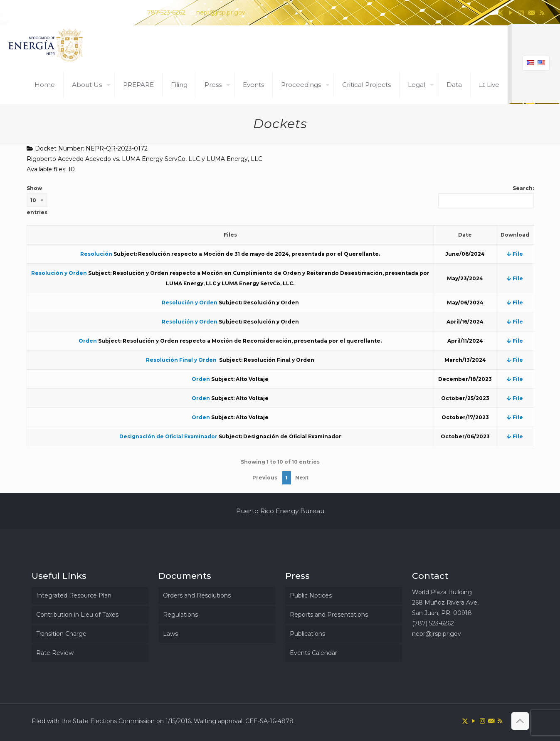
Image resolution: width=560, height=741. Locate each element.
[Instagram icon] (521, 13)
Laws (170, 634)
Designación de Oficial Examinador (168, 436)
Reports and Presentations (329, 615)
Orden (88, 341)
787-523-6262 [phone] (166, 12)
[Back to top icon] (520, 721)
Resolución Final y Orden (182, 360)
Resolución (96, 254)
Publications (307, 634)
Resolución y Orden (59, 273)
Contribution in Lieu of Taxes (77, 615)
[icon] (532, 13)
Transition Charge (61, 634)
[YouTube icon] (511, 13)
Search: (486, 197)
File (515, 254)
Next (302, 478)
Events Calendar (313, 653)
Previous (265, 478)
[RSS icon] (542, 13)
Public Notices (311, 595)
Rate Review (55, 653)
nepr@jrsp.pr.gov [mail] (221, 12)
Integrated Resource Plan (74, 595)
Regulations (180, 615)
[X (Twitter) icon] (500, 13)
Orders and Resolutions (197, 595)
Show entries (37, 200)
